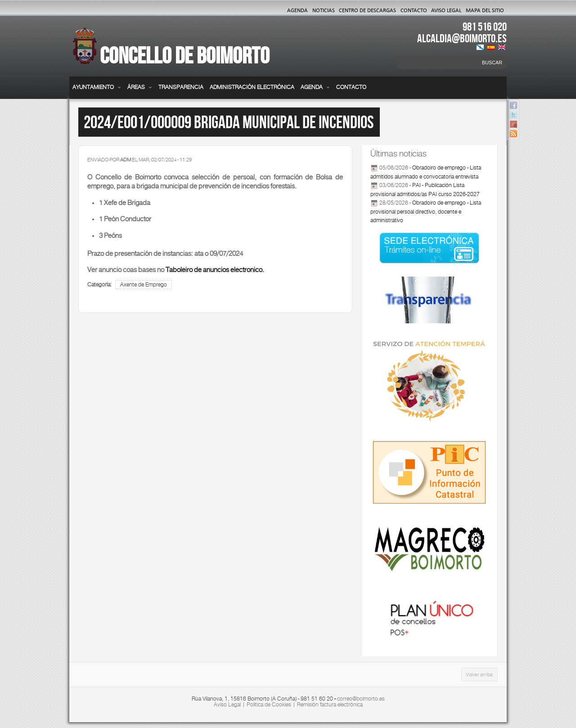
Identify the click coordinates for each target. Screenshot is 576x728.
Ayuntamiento (97, 87)
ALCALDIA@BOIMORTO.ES (462, 38)
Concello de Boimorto (185, 55)
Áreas (140, 87)
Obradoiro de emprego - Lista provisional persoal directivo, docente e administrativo (426, 212)
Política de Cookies (269, 705)
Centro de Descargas (367, 10)
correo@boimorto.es (361, 699)
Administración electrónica (252, 87)
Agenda (297, 10)
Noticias (324, 10)
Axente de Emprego (144, 285)
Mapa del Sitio (485, 10)
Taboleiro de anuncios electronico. (215, 270)
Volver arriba (479, 674)
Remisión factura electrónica (330, 705)
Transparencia (181, 87)
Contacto (414, 10)
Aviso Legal (446, 10)
